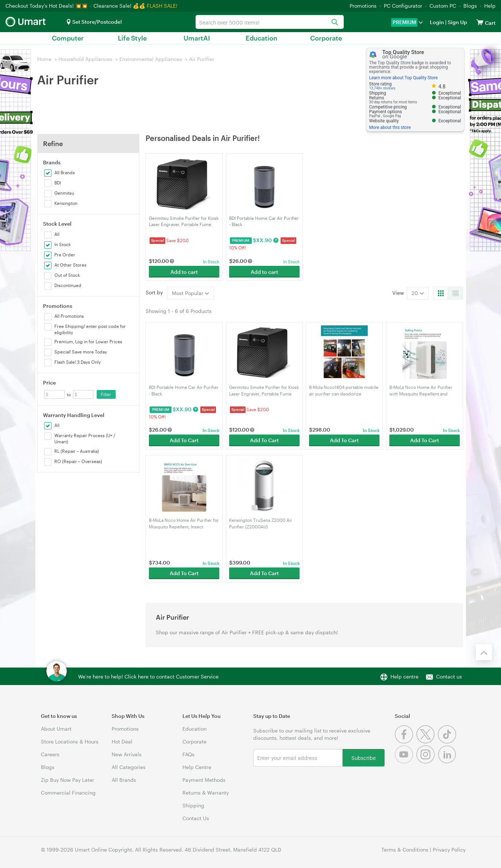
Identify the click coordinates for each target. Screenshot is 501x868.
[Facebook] (406, 741)
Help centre (404, 676)
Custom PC (443, 6)
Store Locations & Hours (70, 741)
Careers (50, 754)
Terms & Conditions (405, 850)
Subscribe (364, 758)
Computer (68, 38)
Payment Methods (204, 780)
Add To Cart (184, 440)
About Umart (56, 729)
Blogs (470, 6)
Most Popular (190, 293)
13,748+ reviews (382, 88)
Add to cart (184, 272)
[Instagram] (427, 762)
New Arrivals (127, 754)
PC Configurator (403, 6)
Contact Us (196, 818)
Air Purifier (202, 59)
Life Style (132, 38)
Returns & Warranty (206, 793)
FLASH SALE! (162, 6)
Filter (106, 394)
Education (261, 38)
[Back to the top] (484, 652)
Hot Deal (122, 741)
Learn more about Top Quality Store (404, 78)
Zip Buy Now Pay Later (68, 780)
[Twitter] (427, 741)
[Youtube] (406, 762)
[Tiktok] (448, 741)
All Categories (129, 767)
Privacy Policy (449, 850)
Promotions (363, 6)
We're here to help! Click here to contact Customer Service (148, 676)
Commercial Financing (68, 793)
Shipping (193, 805)
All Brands (124, 780)
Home (44, 59)
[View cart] (480, 22)
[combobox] (270, 22)
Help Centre (197, 767)
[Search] (334, 22)
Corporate (326, 38)
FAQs (188, 754)
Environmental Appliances (151, 59)
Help (490, 6)
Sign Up (457, 22)
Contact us (449, 676)
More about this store (390, 127)
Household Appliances (85, 59)
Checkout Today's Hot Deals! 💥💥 (47, 6)
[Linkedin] (448, 762)
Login (437, 22)
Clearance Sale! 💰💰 (119, 6)
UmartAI (197, 38)
